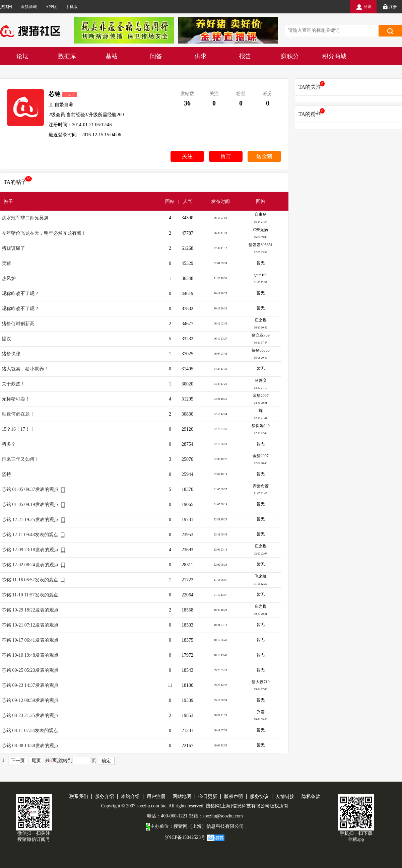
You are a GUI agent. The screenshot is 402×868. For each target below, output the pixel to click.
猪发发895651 (261, 245)
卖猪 (6, 263)
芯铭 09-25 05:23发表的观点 (30, 670)
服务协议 (259, 797)
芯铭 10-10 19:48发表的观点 (30, 655)
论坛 (22, 56)
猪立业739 (261, 335)
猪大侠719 (261, 682)
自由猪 (261, 214)
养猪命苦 (261, 486)
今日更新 (208, 797)
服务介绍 (105, 797)
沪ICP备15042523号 (185, 837)
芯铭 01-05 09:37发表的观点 (30, 489)
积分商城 (334, 56)
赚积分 (290, 56)
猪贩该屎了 (13, 248)
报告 (245, 56)
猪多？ (9, 444)
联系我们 (79, 797)
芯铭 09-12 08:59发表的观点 (30, 700)
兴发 (261, 712)
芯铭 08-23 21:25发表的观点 (30, 715)
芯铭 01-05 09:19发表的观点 (30, 504)
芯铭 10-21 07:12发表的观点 (30, 625)
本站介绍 (130, 797)
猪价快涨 (11, 354)
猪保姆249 (261, 426)
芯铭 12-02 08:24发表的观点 (30, 565)
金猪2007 (261, 395)
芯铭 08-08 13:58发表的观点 (30, 746)
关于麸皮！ (13, 384)
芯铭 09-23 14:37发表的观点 (30, 685)
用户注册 (156, 797)
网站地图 (182, 797)
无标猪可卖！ (16, 399)
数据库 (67, 56)
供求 (201, 56)
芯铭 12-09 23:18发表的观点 (30, 550)
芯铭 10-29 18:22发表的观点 (30, 610)
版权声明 (233, 797)
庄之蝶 (261, 320)
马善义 (261, 380)
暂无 (261, 263)
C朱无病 (261, 230)
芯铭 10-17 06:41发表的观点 (30, 640)
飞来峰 (261, 576)
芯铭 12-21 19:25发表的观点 (30, 520)
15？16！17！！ (18, 429)
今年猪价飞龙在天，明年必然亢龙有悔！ (44, 233)
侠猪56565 (261, 350)
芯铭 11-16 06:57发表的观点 (30, 580)
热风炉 (9, 278)
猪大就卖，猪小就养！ (25, 369)
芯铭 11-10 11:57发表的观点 (30, 595)
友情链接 (285, 797)
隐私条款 (311, 797)
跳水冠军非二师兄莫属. (26, 218)
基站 (112, 56)
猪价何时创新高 (18, 324)
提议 (6, 339)
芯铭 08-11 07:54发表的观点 (30, 731)
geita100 (260, 275)
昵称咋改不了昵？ (20, 294)
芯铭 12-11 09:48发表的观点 (30, 535)
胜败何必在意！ (18, 414)
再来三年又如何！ (20, 459)
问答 (156, 56)
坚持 (6, 474)
